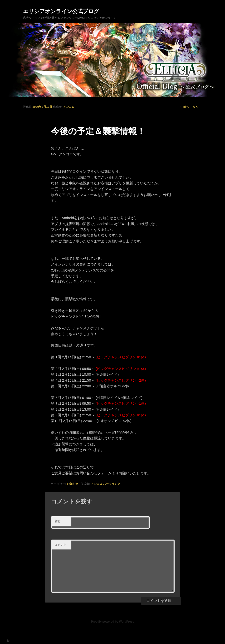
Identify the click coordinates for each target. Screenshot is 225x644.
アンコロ (69, 107)
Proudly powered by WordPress (112, 622)
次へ (197, 107)
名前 (57, 521)
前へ (184, 107)
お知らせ (73, 484)
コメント (60, 545)
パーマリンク (112, 484)
